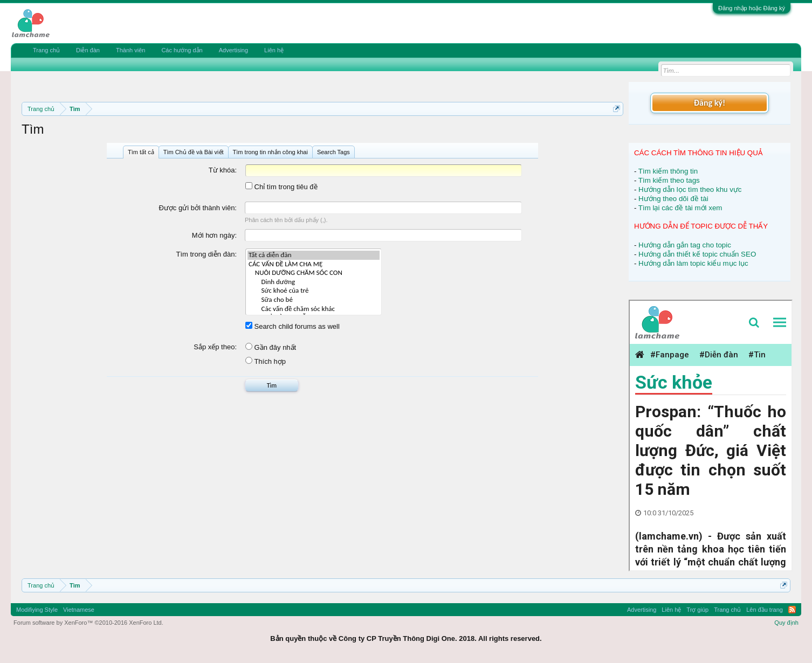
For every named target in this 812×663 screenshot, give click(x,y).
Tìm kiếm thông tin (668, 171)
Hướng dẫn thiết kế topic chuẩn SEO (697, 254)
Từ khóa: (223, 170)
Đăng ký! (710, 103)
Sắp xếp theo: (215, 347)
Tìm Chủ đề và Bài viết (194, 152)
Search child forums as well (293, 326)
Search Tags (333, 152)
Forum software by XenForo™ (88, 623)
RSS (792, 610)
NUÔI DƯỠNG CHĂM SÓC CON (314, 273)
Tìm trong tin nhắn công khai (270, 152)
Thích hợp (266, 361)
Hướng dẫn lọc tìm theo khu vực (690, 189)
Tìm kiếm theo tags (669, 180)
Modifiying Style (37, 610)
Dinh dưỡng (314, 282)
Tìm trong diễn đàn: (207, 254)
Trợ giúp (697, 610)
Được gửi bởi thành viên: (198, 208)
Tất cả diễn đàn (314, 255)
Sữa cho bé (314, 300)
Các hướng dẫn (182, 50)
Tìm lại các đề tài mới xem (680, 208)
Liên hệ (274, 50)
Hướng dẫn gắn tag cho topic (685, 245)
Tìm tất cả (141, 152)
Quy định (786, 623)
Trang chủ (46, 50)
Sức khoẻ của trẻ (314, 291)
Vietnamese (79, 610)
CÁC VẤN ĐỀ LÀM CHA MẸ (314, 264)
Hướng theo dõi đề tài (673, 199)
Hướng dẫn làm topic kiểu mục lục (693, 263)
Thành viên (130, 50)
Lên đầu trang (765, 610)
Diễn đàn (88, 50)
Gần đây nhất (271, 347)
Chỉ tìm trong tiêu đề (281, 187)
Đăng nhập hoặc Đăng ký (752, 8)
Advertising (233, 50)
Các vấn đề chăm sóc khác (314, 309)
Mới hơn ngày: (214, 235)
